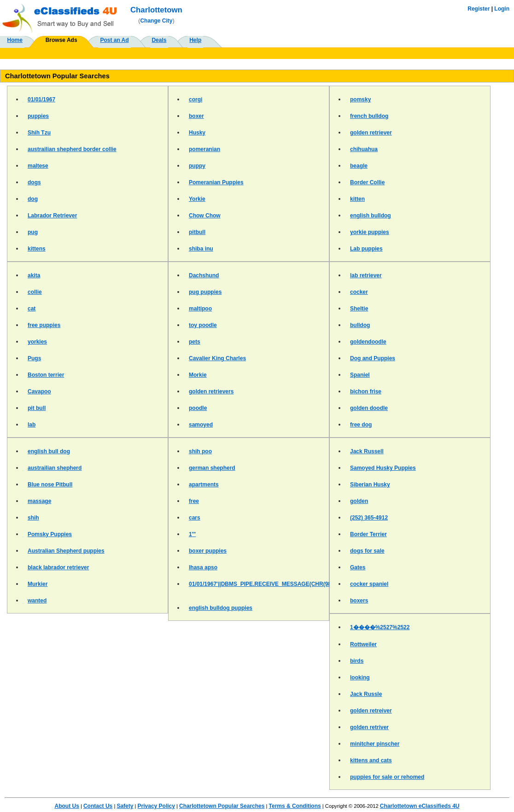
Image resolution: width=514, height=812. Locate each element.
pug (33, 232)
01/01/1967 (41, 99)
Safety (125, 806)
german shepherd (212, 468)
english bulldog (371, 216)
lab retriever (366, 275)
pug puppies (205, 292)
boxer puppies (208, 551)
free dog (361, 425)
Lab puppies (366, 249)
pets (195, 342)
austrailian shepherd (55, 468)
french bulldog (369, 116)
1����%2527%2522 (380, 627)
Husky (197, 133)
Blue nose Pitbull (50, 485)
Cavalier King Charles (217, 358)
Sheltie (359, 309)
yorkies (37, 342)
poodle (198, 408)
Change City (156, 21)
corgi (196, 99)
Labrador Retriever (52, 216)
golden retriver (369, 727)
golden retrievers (211, 391)
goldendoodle (368, 342)
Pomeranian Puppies (216, 182)
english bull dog (49, 451)
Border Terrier (368, 534)
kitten (357, 199)
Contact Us (98, 806)
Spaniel (360, 375)
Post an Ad (114, 40)
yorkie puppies (370, 232)
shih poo (200, 451)
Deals (159, 40)
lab (32, 425)
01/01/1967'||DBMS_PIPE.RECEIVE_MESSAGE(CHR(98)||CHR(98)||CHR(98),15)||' (293, 584)
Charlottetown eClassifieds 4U (420, 806)
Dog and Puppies (373, 358)
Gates (358, 567)
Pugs (34, 358)
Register (479, 9)
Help (195, 40)
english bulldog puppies (221, 608)
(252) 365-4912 (369, 518)
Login (502, 9)
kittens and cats (371, 760)
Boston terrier (46, 375)
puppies (38, 116)
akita (34, 275)
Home (15, 40)
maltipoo (200, 309)
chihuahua (364, 149)
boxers (359, 601)
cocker (359, 292)
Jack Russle (366, 694)
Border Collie (367, 182)
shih (33, 518)
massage (39, 501)
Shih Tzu (39, 133)
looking (360, 678)
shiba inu (201, 249)
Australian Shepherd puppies (66, 551)
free (194, 501)
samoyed (201, 425)
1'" (192, 534)
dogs (34, 182)
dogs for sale (367, 551)
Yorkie (197, 199)
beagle (359, 166)
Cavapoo (39, 391)
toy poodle (203, 325)
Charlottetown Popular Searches (222, 806)
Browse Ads (61, 40)
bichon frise (366, 391)
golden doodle (369, 408)
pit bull (37, 408)
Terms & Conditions (295, 806)
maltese (38, 166)
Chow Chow (205, 216)
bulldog (360, 325)
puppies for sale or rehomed (387, 777)
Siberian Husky (370, 485)
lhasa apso (203, 567)
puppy (197, 166)
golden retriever (371, 133)
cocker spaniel (369, 584)
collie (35, 292)
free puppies (44, 325)
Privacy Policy (156, 806)
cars (195, 518)
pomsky (360, 99)
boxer (196, 116)
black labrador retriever (58, 567)
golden (359, 501)
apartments (204, 485)
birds (357, 661)
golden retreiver (371, 711)
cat (32, 309)
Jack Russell (367, 451)
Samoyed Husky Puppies (383, 468)
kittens (37, 249)
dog (33, 199)
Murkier (38, 584)
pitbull (197, 232)
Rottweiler (363, 644)
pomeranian (204, 149)
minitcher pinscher (375, 744)
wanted (37, 601)
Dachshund (204, 275)
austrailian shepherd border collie (72, 149)
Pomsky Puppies (50, 534)
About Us (67, 806)
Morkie (198, 375)
